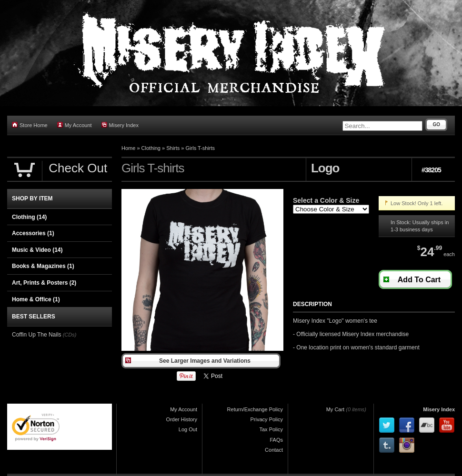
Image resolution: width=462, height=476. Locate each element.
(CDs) (70, 335)
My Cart (336, 409)
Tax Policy (271, 429)
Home (128, 148)
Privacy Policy (267, 419)
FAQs (276, 440)
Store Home (30, 125)
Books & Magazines (43, 266)
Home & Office (36, 299)
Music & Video (37, 250)
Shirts (173, 148)
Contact (274, 450)
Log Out (188, 429)
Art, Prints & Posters (44, 283)
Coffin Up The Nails (37, 335)
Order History (182, 419)
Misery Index (120, 125)
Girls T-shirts (201, 148)
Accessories (33, 233)
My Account (75, 125)
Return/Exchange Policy (255, 409)
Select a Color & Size (326, 200)
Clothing (151, 148)
